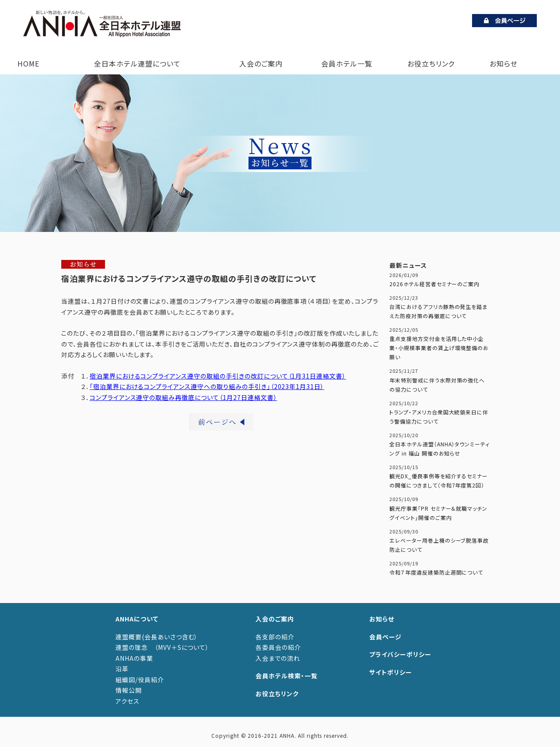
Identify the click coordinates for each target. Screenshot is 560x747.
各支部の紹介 (275, 637)
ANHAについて (137, 619)
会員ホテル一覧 (347, 63)
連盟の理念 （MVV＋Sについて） (162, 647)
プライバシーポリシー (400, 654)
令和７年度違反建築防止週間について (436, 572)
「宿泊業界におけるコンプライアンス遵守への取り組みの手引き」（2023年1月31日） (207, 386)
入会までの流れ (278, 658)
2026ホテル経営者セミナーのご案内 (434, 284)
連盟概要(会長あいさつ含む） (157, 637)
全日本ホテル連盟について (135, 63)
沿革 (122, 669)
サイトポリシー (391, 672)
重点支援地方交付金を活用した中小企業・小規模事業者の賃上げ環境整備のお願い (439, 348)
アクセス (128, 701)
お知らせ (504, 63)
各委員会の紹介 (278, 647)
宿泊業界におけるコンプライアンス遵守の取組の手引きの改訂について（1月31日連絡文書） (218, 376)
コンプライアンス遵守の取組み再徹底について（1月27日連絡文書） (184, 397)
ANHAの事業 (134, 658)
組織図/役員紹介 (140, 680)
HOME (28, 63)
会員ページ (385, 637)
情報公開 (129, 690)
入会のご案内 (259, 63)
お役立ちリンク (431, 63)
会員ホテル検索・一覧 (287, 676)
